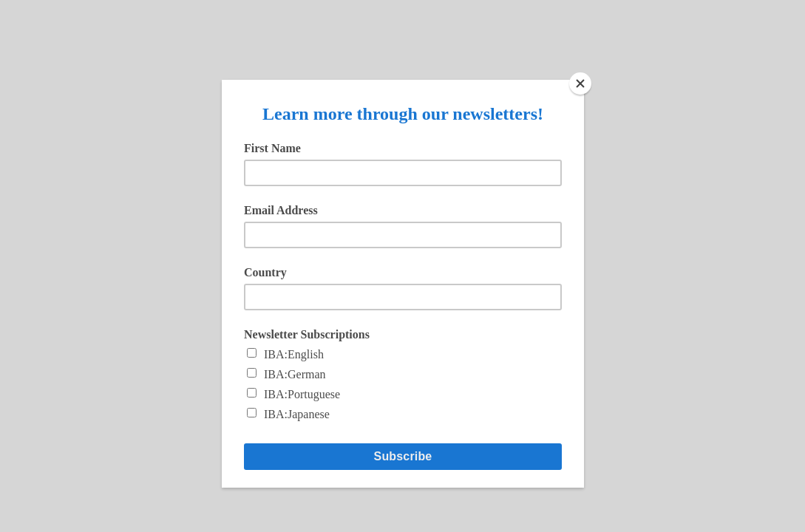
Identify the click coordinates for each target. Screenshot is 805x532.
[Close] (580, 83)
